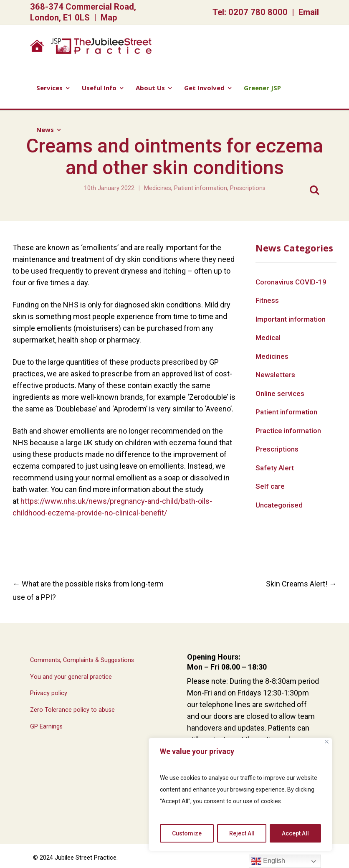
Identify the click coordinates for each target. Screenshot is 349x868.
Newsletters (275, 375)
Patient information (201, 188)
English (268, 861)
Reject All (242, 833)
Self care (270, 486)
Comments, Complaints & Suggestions (82, 660)
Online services (280, 393)
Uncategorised (279, 505)
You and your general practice (71, 677)
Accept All (295, 833)
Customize (187, 833)
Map (109, 18)
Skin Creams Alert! (301, 584)
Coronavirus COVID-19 (291, 282)
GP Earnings (46, 727)
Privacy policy (49, 693)
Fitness (267, 300)
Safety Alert (275, 468)
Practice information (288, 431)
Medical (268, 338)
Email (309, 12)
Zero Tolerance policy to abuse (72, 710)
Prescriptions (248, 188)
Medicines (158, 188)
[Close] (327, 742)
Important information (291, 319)
